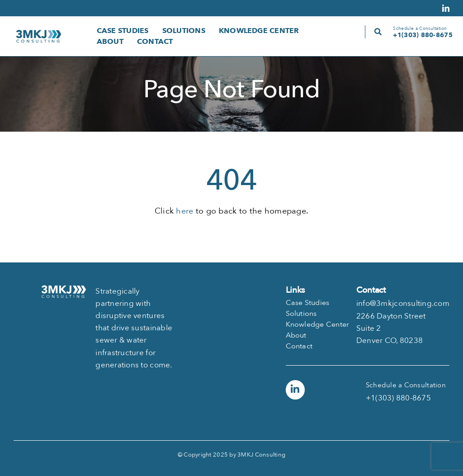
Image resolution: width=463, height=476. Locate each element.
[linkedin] (446, 8)
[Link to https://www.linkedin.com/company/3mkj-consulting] (295, 390)
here (184, 211)
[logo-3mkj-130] (38, 34)
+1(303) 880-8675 (423, 35)
